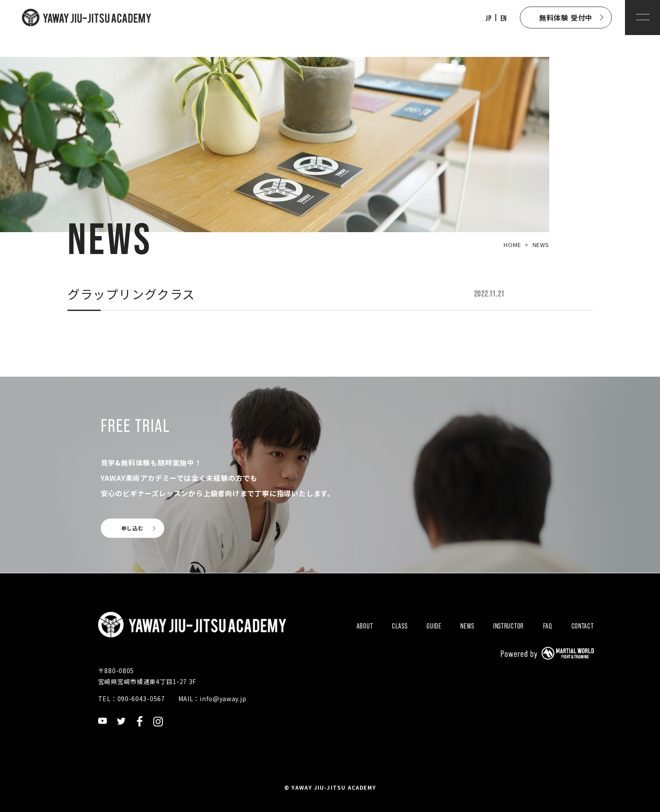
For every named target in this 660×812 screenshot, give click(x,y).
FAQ (548, 626)
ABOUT (365, 626)
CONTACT (583, 626)
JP (489, 18)
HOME (512, 245)
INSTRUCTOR (508, 626)
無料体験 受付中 (566, 18)
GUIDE (434, 626)
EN (504, 18)
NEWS (467, 626)
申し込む (132, 528)
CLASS (400, 626)
